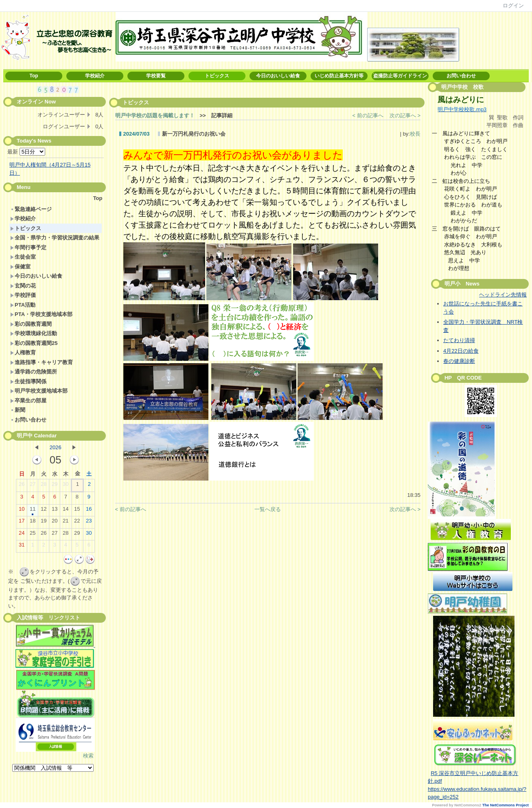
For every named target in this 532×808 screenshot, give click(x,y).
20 (55, 523)
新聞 (18, 410)
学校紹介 (95, 76)
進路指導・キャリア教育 (42, 362)
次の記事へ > (405, 115)
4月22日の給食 (461, 351)
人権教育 (23, 352)
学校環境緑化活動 (34, 333)
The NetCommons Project (506, 805)
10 (22, 511)
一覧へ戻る (268, 509)
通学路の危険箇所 (34, 372)
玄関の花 (23, 286)
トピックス (217, 76)
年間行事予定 (28, 247)
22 (77, 523)
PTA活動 (23, 305)
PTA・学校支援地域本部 (41, 314)
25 (33, 535)
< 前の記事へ (368, 115)
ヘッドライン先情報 (503, 295)
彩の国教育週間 (31, 324)
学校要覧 (156, 76)
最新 (26, 152)
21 (66, 523)
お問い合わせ (461, 76)
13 (55, 511)
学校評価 (23, 295)
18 (33, 523)
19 (44, 523)
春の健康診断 (459, 361)
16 (89, 511)
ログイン (513, 5)
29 (55, 486)
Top (34, 76)
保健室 (20, 267)
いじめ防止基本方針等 (339, 76)
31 (22, 547)
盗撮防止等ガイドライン (400, 76)
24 (22, 535)
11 (33, 511)
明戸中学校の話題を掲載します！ (155, 115)
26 (22, 486)
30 (66, 486)
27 (33, 486)
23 (89, 523)
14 (66, 511)
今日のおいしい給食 (278, 76)
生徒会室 (23, 257)
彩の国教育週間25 (34, 343)
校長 (415, 134)
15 (77, 511)
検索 (88, 756)
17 (22, 523)
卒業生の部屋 (28, 401)
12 (44, 511)
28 (44, 486)
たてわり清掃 (459, 340)
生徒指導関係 (28, 381)
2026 (56, 447)
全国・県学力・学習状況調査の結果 (55, 238)
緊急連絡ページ (31, 209)
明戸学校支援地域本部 (39, 391)
